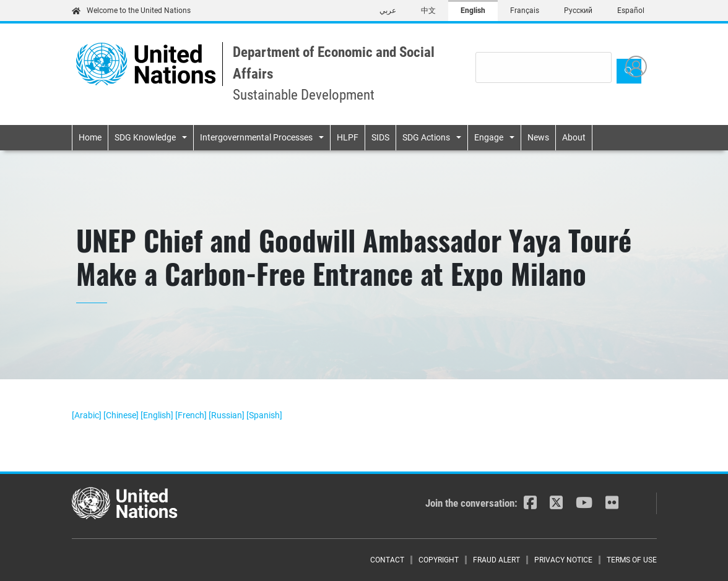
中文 (428, 11)
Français (525, 11)
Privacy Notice (563, 560)
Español (631, 11)
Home (90, 137)
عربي (388, 11)
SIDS (380, 137)
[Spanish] (264, 415)
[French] (192, 415)
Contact (387, 560)
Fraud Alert (496, 560)
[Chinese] (122, 415)
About (574, 137)
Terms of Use (632, 560)
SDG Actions (426, 137)
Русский (578, 11)
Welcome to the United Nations (131, 11)
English (473, 11)
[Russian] (227, 415)
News (538, 137)
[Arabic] (88, 415)
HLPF (348, 137)
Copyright (439, 560)
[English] (158, 415)
